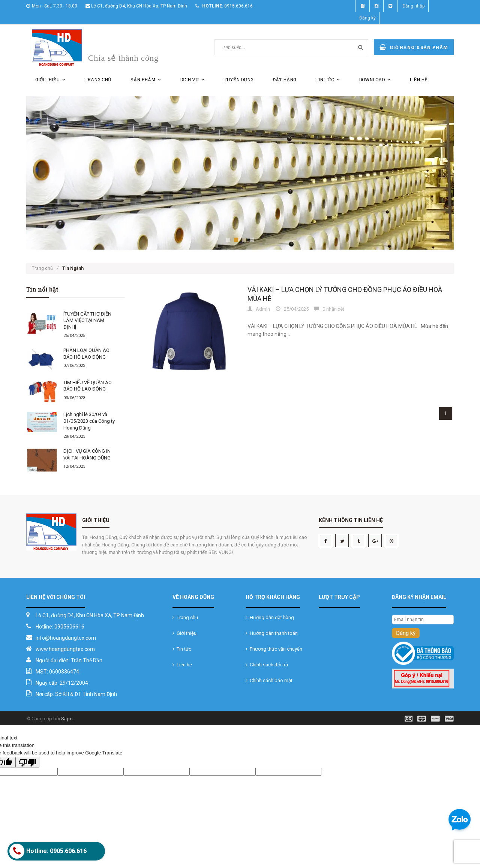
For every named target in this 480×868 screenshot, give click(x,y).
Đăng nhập (413, 6)
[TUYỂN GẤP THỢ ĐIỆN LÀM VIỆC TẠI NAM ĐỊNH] (87, 320)
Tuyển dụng (238, 79)
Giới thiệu (50, 79)
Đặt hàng (284, 79)
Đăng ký (367, 18)
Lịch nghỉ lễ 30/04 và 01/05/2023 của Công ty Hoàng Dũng (89, 421)
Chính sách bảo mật (269, 680)
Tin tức (328, 79)
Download (375, 79)
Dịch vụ (192, 79)
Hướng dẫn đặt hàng (270, 617)
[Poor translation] (27, 762)
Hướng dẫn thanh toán (272, 633)
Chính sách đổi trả (267, 665)
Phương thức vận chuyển (274, 649)
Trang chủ (98, 79)
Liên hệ (418, 79)
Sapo (67, 719)
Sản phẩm (146, 79)
